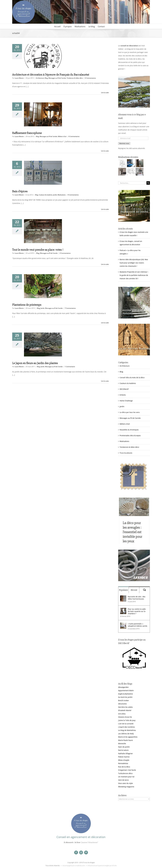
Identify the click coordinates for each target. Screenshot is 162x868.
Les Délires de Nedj (126, 734)
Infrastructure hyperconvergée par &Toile (102, 866)
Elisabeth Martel (125, 710)
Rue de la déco (124, 767)
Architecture (40, 78)
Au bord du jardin (125, 697)
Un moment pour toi (126, 777)
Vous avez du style (126, 783)
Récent (134, 590)
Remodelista (123, 763)
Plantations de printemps (27, 305)
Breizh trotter (124, 700)
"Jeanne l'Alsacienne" (89, 842)
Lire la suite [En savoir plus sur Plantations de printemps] (105, 323)
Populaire (123, 590)
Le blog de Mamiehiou (127, 730)
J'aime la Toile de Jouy (127, 720)
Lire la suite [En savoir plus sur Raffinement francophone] (105, 151)
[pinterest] (86, 852)
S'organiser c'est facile (127, 770)
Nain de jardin (124, 747)
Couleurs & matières (46, 195)
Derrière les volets (125, 707)
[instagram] (81, 852)
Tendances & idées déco (75, 78)
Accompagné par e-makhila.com (74, 866)
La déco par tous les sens (130, 412)
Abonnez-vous (124, 143)
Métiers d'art (62, 136)
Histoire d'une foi (125, 717)
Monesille (122, 744)
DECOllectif (124, 389)
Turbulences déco (125, 773)
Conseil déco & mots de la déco (132, 377)
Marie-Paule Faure (126, 740)
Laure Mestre (19, 78)
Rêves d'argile (124, 760)
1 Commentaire (70, 367)
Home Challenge (126, 401)
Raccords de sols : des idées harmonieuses (137, 598)
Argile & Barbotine (126, 694)
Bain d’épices (20, 191)
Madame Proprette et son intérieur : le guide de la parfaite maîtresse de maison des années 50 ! (134, 275)
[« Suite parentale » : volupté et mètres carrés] (123, 624)
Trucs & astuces (126, 453)
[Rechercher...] (132, 183)
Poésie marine (124, 757)
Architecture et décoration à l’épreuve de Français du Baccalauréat (51, 75)
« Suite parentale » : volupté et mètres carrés (138, 625)
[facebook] (76, 852)
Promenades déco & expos (130, 435)
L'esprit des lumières (127, 727)
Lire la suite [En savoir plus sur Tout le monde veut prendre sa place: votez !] (105, 264)
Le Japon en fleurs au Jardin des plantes (35, 363)
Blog (46, 78)
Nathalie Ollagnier (126, 753)
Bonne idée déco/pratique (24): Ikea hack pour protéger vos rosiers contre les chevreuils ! (134, 263)
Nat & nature (123, 750)
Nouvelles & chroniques (129, 430)
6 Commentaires (90, 78)
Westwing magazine (126, 787)
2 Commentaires (65, 253)
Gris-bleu (122, 714)
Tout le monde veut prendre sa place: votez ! (38, 250)
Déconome (122, 704)
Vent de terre (123, 780)
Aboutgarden (123, 687)
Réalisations (62, 195)
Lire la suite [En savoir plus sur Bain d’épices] (105, 209)
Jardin (55, 195)
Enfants (123, 395)
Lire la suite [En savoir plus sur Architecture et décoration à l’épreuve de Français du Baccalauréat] (105, 93)
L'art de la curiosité (126, 724)
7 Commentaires (70, 308)
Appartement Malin (126, 690)
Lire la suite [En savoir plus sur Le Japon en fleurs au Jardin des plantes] (105, 381)
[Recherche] (148, 183)
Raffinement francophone (27, 133)
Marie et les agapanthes (128, 737)
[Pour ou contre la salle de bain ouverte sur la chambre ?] (123, 610)
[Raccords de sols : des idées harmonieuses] (123, 597)
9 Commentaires (73, 195)
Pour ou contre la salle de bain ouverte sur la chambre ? (137, 611)
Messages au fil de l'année (57, 78)
